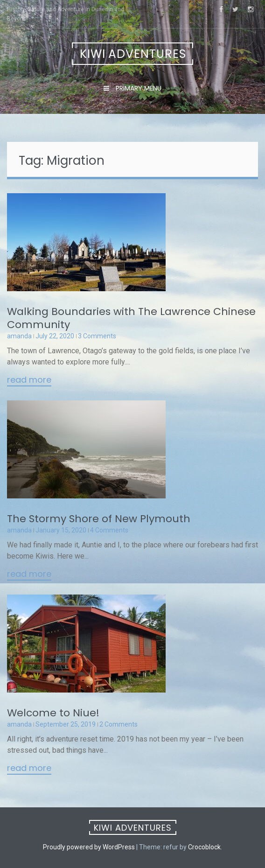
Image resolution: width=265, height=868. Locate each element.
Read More (29, 380)
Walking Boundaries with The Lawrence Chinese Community (131, 318)
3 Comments (97, 336)
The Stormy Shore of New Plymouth (99, 519)
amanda (19, 336)
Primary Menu (138, 88)
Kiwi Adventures (133, 54)
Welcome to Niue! (53, 713)
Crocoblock (204, 847)
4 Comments (109, 530)
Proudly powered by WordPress (89, 847)
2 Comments (119, 724)
